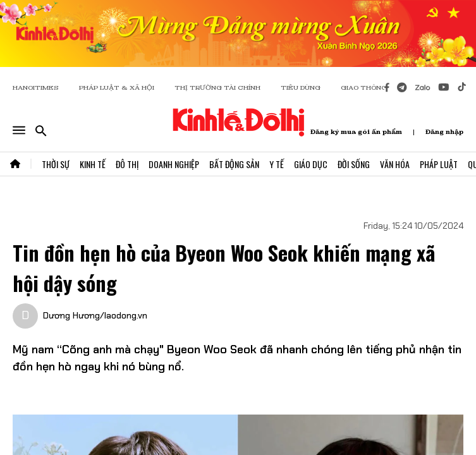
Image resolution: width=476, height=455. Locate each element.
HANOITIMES (36, 88)
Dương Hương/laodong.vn (95, 315)
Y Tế (277, 164)
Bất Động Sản (234, 164)
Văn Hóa (395, 164)
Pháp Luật (439, 164)
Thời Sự (56, 164)
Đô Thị (127, 164)
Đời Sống (354, 164)
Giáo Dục (311, 164)
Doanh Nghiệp (174, 164)
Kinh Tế (93, 164)
